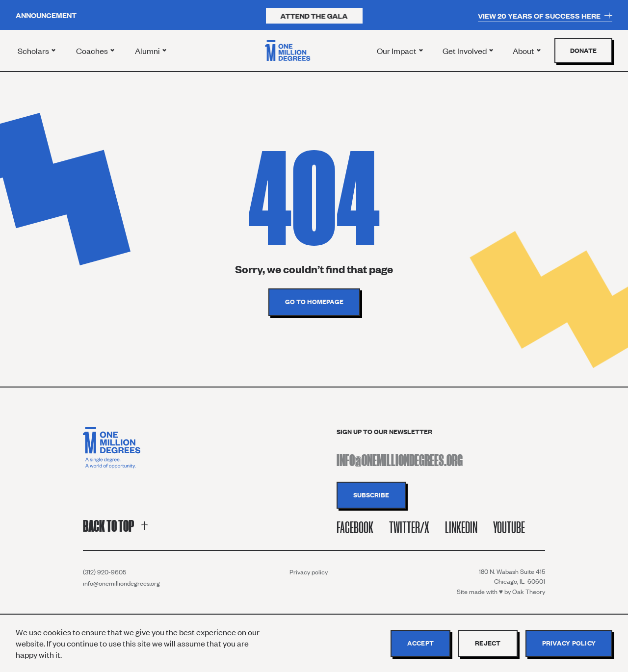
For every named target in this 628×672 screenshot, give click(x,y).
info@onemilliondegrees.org (121, 583)
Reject (488, 643)
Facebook (355, 528)
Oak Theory (529, 592)
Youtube (509, 528)
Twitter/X (409, 528)
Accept (421, 643)
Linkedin (461, 528)
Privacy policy (309, 572)
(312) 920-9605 (105, 572)
